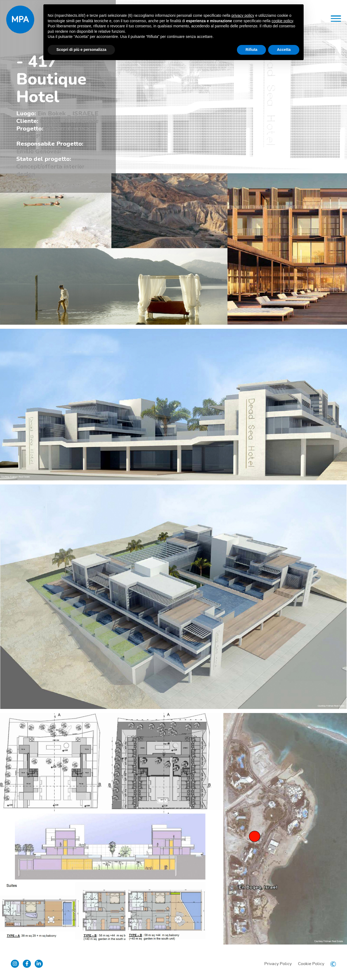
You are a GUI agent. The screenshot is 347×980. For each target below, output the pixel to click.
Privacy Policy (278, 964)
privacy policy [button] (243, 15)
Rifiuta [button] (252, 50)
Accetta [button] (284, 50)
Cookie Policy (311, 964)
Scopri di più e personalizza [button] (81, 50)
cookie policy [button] (282, 21)
